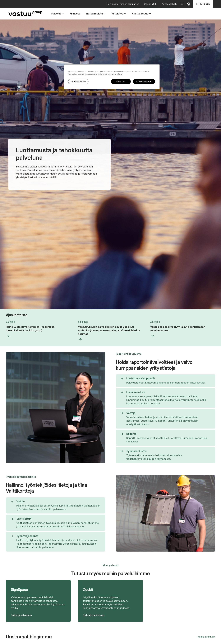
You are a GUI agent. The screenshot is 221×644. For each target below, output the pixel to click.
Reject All (121, 81)
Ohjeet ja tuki (150, 4)
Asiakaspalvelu (169, 4)
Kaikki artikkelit (206, 637)
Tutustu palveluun (21, 615)
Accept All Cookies (144, 81)
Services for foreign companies (123, 4)
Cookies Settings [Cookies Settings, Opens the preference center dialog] (78, 81)
